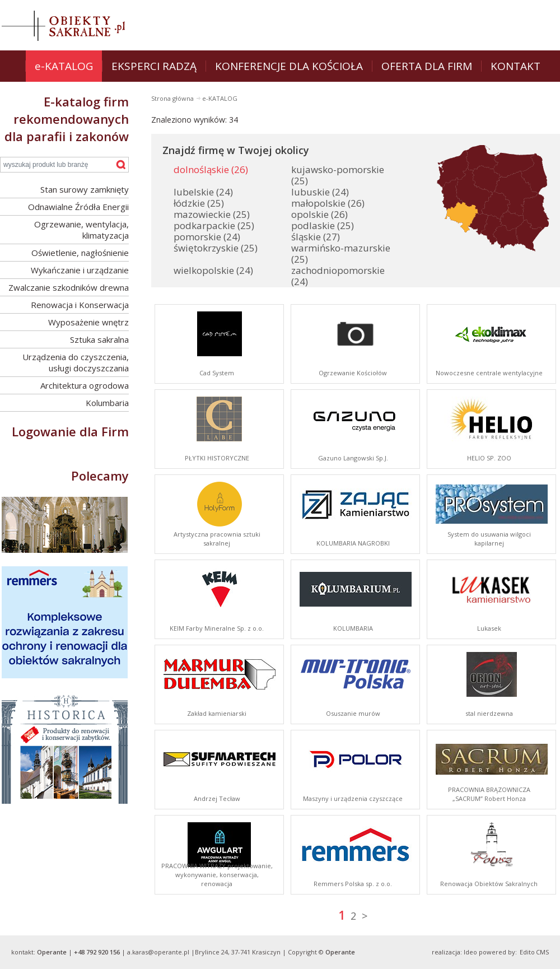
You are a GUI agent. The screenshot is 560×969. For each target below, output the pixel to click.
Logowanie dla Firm (70, 431)
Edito (527, 952)
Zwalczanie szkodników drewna (69, 287)
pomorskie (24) (207, 237)
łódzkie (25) (199, 203)
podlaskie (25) (323, 225)
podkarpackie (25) (214, 225)
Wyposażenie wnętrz (88, 322)
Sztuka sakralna (99, 339)
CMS (542, 952)
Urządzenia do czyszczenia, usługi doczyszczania (76, 362)
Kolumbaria (107, 403)
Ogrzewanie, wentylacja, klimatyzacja (81, 230)
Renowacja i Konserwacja (80, 305)
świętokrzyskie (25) (216, 248)
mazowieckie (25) (212, 214)
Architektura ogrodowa (85, 385)
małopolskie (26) (328, 203)
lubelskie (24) (203, 192)
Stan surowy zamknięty (85, 189)
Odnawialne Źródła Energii (78, 207)
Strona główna (173, 98)
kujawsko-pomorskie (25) (338, 175)
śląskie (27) (316, 237)
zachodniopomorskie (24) (338, 276)
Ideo (470, 952)
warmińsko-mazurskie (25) (341, 253)
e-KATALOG (220, 98)
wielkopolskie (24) (213, 270)
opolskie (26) (319, 214)
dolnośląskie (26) (211, 169)
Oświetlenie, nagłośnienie (80, 253)
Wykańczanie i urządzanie (80, 270)
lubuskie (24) (320, 192)
